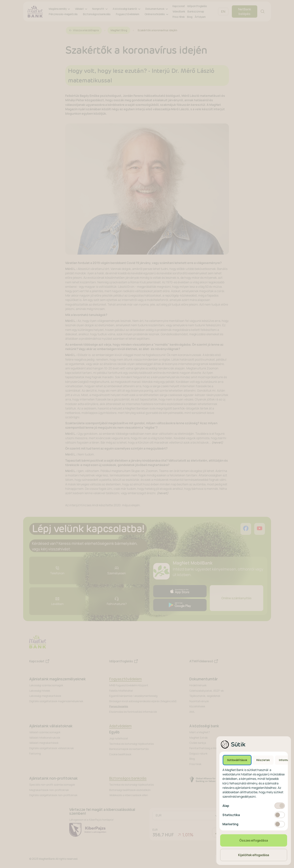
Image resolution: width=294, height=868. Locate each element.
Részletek (263, 760)
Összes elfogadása (254, 840)
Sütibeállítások (237, 760)
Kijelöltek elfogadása (254, 855)
